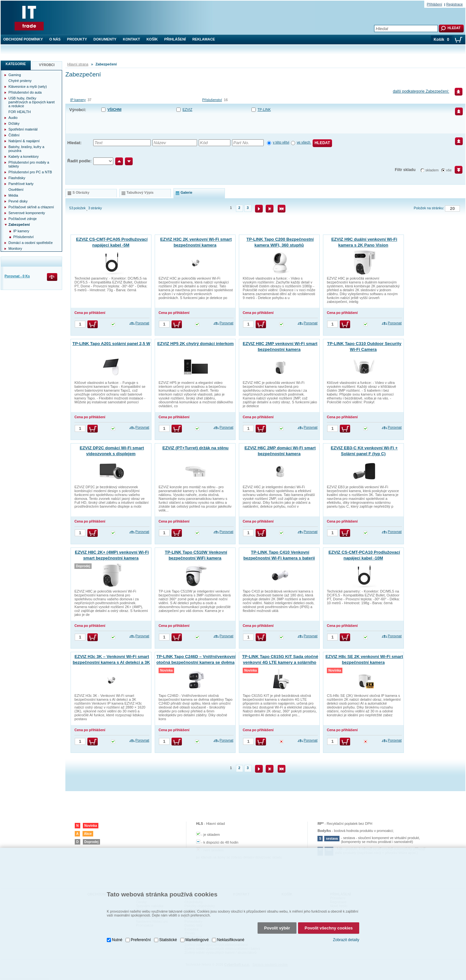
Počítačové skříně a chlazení (31, 207)
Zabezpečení (19, 225)
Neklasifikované (231, 924)
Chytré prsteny (20, 81)
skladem (432, 170)
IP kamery (78, 100)
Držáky (14, 123)
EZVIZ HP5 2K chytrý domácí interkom (195, 344)
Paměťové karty (21, 184)
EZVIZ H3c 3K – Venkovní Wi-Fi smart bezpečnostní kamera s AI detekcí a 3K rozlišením (111, 662)
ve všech (304, 142)
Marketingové (197, 924)
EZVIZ (187, 110)
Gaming (15, 75)
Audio (13, 118)
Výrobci (47, 65)
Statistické (168, 924)
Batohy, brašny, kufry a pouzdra (26, 149)
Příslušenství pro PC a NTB (30, 172)
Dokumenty (105, 39)
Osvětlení (16, 190)
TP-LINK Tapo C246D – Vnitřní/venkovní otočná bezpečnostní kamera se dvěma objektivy (196, 662)
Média (13, 195)
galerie (186, 192)
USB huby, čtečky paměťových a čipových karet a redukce (32, 102)
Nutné (117, 924)
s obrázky (81, 192)
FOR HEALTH (20, 112)
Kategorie (16, 64)
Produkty (77, 39)
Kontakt (132, 39)
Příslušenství (212, 100)
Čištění (14, 135)
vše (449, 170)
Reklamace (204, 39)
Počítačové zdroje (22, 219)
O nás (55, 39)
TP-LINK (264, 110)
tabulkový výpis (140, 192)
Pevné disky (18, 201)
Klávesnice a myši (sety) (28, 86)
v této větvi (281, 142)
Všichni (114, 110)
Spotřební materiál (23, 129)
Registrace (455, 4)
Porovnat (142, 323)
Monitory (15, 248)
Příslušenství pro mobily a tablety (29, 164)
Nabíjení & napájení (24, 141)
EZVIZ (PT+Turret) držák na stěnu (196, 448)
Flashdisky (17, 178)
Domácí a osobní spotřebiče (31, 243)
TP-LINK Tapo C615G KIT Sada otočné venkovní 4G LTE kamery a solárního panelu (280, 662)
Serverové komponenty (27, 213)
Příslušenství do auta (25, 92)
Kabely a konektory (24, 156)
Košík (152, 39)
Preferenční (141, 924)
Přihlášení (175, 39)
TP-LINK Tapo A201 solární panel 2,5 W (111, 344)
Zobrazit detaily (346, 924)
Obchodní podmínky (23, 39)
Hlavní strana (78, 64)
